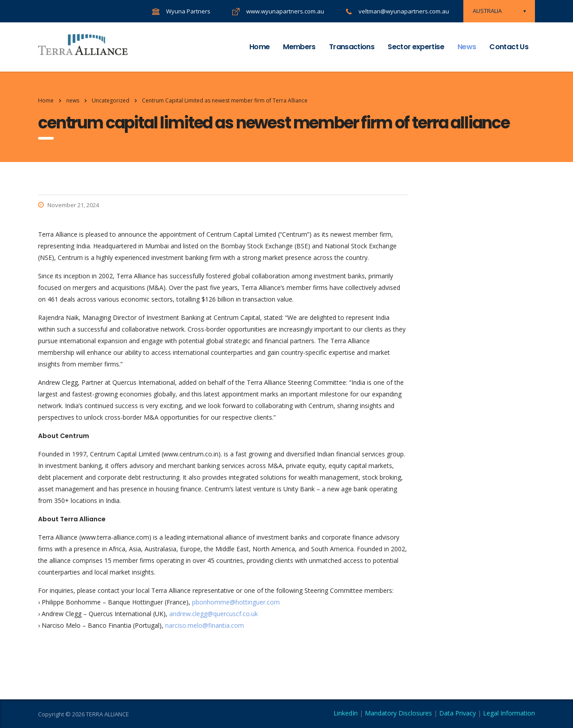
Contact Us (509, 47)
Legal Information (509, 713)
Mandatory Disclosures (398, 713)
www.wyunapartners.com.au (285, 11)
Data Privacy (458, 713)
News (467, 47)
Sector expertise (416, 47)
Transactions (352, 47)
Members (299, 47)
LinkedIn (346, 713)
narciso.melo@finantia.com (205, 625)
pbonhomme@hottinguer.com (236, 602)
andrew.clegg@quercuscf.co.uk (214, 614)
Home (259, 47)
